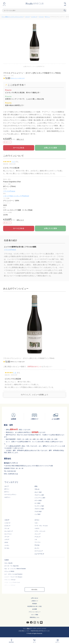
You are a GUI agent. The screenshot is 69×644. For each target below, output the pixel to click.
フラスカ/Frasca (9, 191)
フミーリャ (38, 542)
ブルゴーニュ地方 (39, 495)
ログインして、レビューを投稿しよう (34, 395)
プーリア (7, 537)
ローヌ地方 (38, 503)
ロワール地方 (38, 500)
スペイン (37, 520)
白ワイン (7, 492)
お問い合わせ (35, 598)
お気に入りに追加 (50, 148)
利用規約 (35, 604)
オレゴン (37, 548)
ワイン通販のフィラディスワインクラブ (13, 17)
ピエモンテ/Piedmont (21, 196)
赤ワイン (47, 17)
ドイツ (6, 542)
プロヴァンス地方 (39, 509)
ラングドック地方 (39, 506)
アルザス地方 (38, 512)
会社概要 (35, 609)
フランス (37, 489)
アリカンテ (38, 537)
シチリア (7, 539)
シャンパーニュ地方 (40, 498)
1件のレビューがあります (18, 78)
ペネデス (37, 528)
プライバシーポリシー (35, 612)
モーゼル (7, 548)
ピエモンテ (34, 17)
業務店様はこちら (35, 617)
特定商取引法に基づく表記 (35, 606)
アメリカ (37, 545)
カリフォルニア (39, 551)
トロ (36, 539)
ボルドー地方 (38, 492)
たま (13, 162)
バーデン (7, 545)
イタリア (27, 17)
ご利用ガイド (35, 601)
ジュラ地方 (38, 514)
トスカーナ (7, 523)
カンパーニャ (8, 534)
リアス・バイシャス (40, 531)
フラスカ (41, 17)
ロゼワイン (7, 497)
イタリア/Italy (8, 196)
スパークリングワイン (10, 495)
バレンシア (38, 534)
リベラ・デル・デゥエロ (41, 526)
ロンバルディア (9, 531)
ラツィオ (7, 528)
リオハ (36, 523)
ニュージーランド (39, 554)
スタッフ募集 (35, 615)
